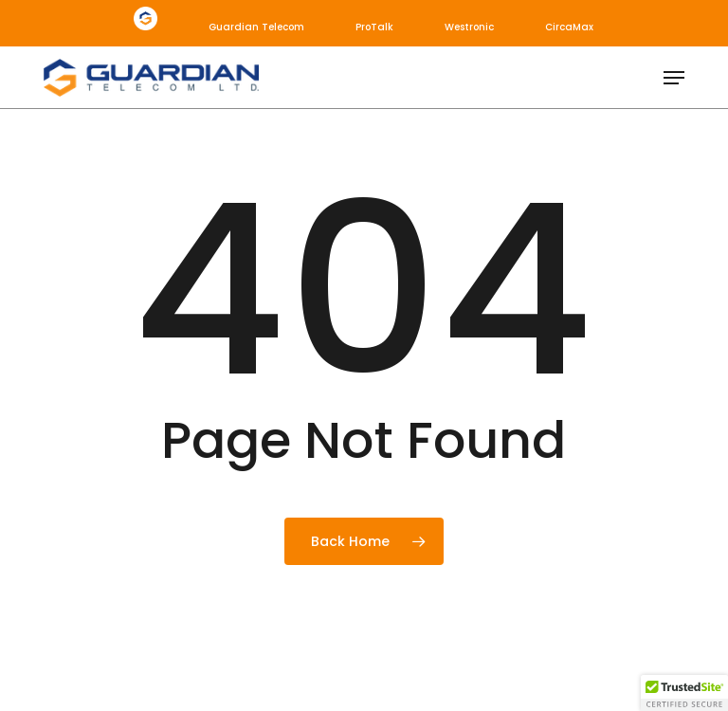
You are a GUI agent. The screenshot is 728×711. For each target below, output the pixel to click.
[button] (674, 78)
